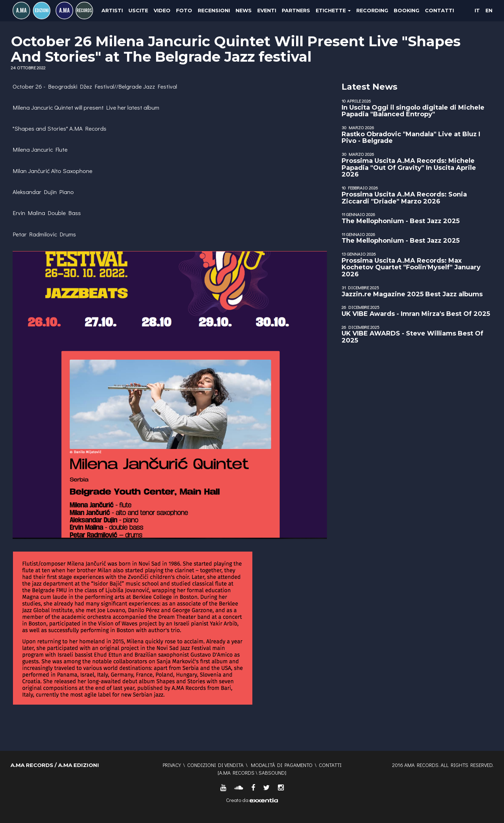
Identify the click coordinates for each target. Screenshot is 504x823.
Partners (296, 11)
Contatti (439, 11)
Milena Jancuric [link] (33, 107)
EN (489, 11)
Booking (407, 11)
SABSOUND (272, 773)
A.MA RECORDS (237, 773)
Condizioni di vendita (215, 765)
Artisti (112, 11)
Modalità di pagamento (282, 765)
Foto (184, 11)
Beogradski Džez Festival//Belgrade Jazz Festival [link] (113, 86)
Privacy (172, 765)
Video (162, 11)
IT (477, 11)
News (244, 11)
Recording (372, 11)
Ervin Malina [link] (29, 213)
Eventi (267, 11)
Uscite (138, 11)
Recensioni (214, 11)
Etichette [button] (333, 11)
